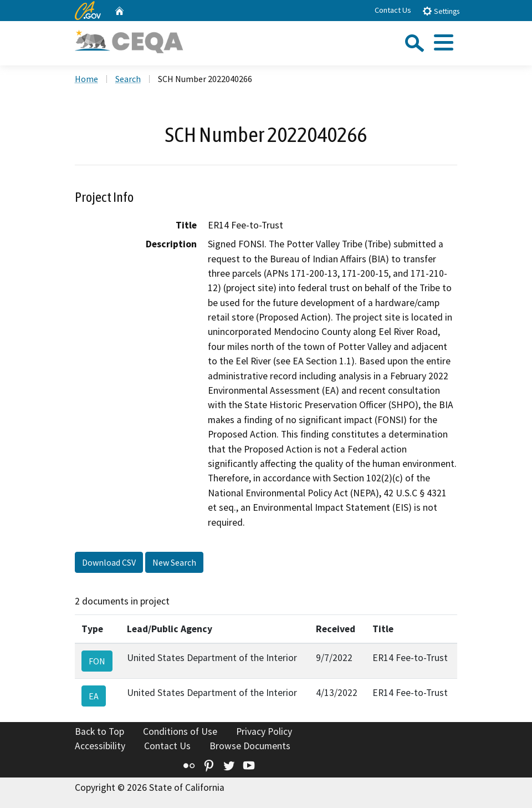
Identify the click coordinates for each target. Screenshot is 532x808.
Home (86, 79)
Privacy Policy (264, 731)
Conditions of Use (180, 731)
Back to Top (99, 731)
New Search (174, 562)
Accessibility (100, 746)
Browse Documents (250, 746)
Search (128, 79)
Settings (441, 11)
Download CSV (109, 562)
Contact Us (393, 10)
